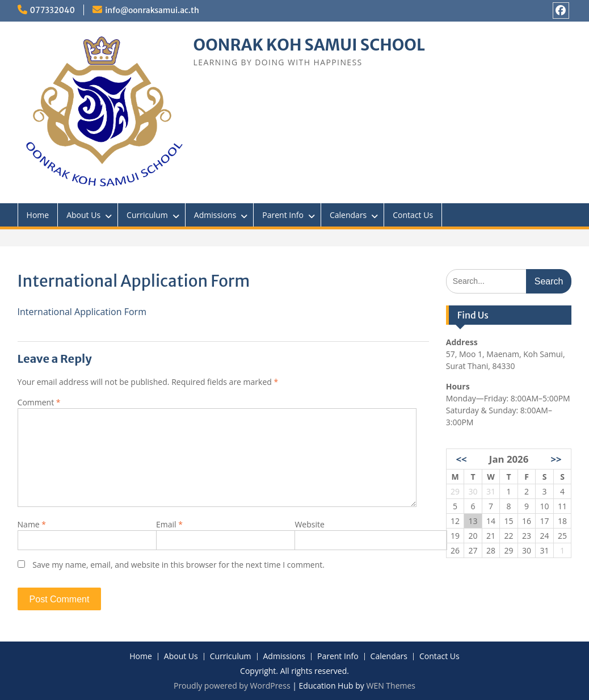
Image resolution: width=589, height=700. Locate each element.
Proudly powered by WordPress (232, 686)
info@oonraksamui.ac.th (152, 10)
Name (32, 524)
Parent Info (283, 215)
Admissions (215, 215)
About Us (83, 215)
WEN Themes (391, 686)
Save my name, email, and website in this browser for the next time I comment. (178, 565)
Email (169, 524)
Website (309, 524)
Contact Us (413, 215)
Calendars (348, 215)
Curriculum (147, 215)
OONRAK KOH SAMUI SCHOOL (309, 45)
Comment (39, 402)
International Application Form (82, 312)
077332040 (53, 10)
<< (461, 459)
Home (38, 215)
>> (556, 459)
